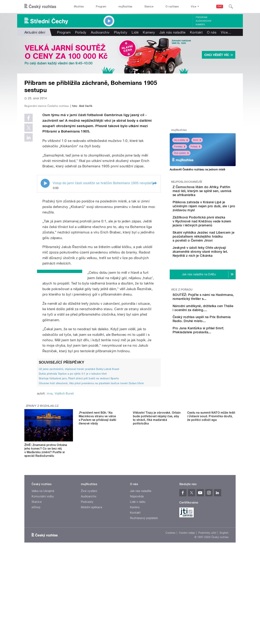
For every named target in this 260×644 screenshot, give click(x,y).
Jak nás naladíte (173, 32)
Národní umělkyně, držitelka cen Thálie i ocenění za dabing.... (210, 335)
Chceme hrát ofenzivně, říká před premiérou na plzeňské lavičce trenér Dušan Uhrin (91, 460)
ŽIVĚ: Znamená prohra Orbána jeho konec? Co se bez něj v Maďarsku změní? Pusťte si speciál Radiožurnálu (46, 527)
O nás (212, 32)
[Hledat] (231, 6)
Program (101, 6)
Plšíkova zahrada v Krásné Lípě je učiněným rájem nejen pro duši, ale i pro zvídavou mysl (213, 212)
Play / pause (45, 260)
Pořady (81, 32)
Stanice (149, 6)
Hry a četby (181, 140)
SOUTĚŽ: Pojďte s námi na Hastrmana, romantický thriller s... (214, 318)
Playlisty (121, 32)
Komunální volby (43, 573)
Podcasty (87, 579)
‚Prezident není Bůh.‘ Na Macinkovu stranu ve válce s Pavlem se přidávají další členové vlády (97, 527)
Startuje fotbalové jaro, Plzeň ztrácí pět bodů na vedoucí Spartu (79, 455)
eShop (36, 584)
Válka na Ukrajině (43, 568)
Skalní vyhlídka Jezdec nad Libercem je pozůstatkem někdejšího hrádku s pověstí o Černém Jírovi (214, 250)
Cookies (170, 610)
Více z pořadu (182, 309)
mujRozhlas (125, 6)
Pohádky (180, 147)
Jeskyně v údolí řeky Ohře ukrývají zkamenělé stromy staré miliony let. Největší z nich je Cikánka (214, 269)
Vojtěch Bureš (64, 470)
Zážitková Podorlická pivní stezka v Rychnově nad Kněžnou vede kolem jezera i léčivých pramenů (214, 231)
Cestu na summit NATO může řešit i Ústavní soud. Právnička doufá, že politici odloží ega (211, 525)
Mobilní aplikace (92, 584)
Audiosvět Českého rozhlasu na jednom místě (197, 170)
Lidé (135, 32)
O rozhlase (172, 6)
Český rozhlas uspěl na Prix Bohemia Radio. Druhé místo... (214, 351)
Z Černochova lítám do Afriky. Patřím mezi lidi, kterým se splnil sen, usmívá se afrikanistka (211, 193)
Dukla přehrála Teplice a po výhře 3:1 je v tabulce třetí (73, 450)
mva (50, 470)
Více (226, 32)
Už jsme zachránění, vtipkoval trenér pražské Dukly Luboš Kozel (79, 446)
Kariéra (135, 584)
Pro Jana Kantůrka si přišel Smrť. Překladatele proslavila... (214, 368)
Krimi (197, 140)
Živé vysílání (181, 153)
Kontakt (196, 32)
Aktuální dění (35, 32)
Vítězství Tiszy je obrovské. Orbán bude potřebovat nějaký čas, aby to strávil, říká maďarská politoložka (157, 527)
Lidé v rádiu (138, 579)
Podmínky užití (207, 610)
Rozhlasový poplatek (144, 595)
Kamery (200, 25)
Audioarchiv (203, 21)
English (224, 610)
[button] (154, 260)
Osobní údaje (187, 610)
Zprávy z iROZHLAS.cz (42, 483)
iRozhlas (79, 6)
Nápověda (137, 573)
